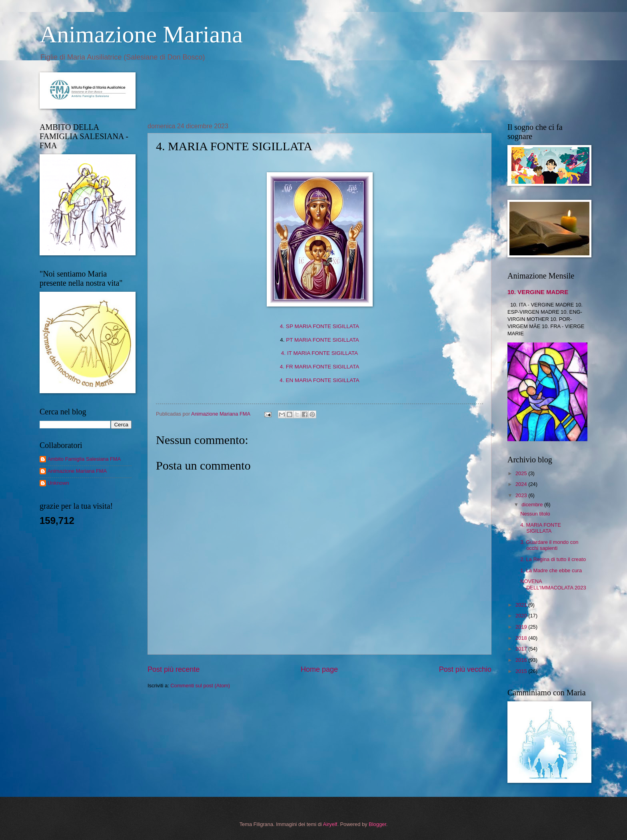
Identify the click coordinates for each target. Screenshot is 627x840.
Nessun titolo (535, 514)
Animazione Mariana (141, 34)
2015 (522, 671)
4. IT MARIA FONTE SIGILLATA (319, 353)
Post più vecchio (465, 669)
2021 (522, 605)
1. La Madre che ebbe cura (551, 570)
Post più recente (174, 669)
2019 (522, 627)
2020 (522, 616)
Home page (319, 669)
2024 (522, 484)
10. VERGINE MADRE (538, 292)
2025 (522, 473)
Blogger (377, 824)
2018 (522, 638)
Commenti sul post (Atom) (200, 686)
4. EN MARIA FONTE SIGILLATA (319, 380)
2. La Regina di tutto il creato (553, 559)
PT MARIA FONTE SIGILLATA (322, 340)
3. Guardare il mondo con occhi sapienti (549, 545)
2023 (522, 495)
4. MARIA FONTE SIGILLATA (541, 528)
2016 (522, 660)
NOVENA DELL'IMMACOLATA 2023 (553, 584)
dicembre (533, 505)
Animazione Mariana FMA (77, 471)
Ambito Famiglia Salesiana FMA (84, 459)
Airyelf (330, 824)
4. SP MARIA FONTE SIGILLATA (319, 326)
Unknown (58, 483)
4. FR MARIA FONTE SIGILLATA (320, 367)
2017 (522, 649)
